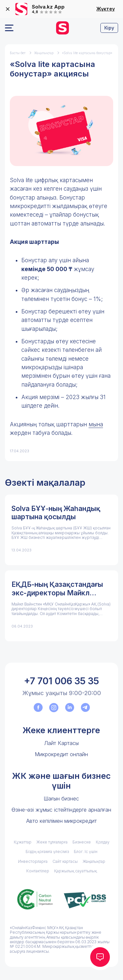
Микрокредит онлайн (61, 754)
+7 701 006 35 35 (61, 681)
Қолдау (103, 842)
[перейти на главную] (62, 28)
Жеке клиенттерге (61, 730)
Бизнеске (82, 842)
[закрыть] (8, 9)
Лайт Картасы (61, 743)
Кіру (109, 28)
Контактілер (38, 871)
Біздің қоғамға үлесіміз (47, 852)
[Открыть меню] (9, 28)
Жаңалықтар (44, 53)
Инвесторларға (33, 861)
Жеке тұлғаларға (52, 842)
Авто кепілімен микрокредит (61, 821)
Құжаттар (23, 842)
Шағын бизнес (61, 799)
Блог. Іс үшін (86, 852)
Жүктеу (106, 9)
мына (96, 424)
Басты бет (18, 53)
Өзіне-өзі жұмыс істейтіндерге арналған (61, 810)
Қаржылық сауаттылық (75, 871)
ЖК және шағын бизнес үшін (61, 781)
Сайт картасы (65, 861)
